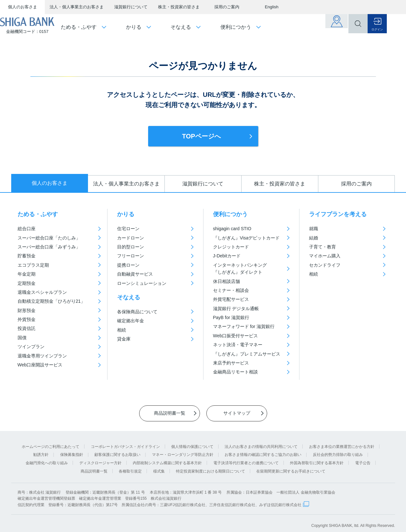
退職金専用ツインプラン (42, 356)
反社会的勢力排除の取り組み (338, 450)
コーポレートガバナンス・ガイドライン (125, 442)
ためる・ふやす (38, 214)
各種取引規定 (130, 466)
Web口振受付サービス (236, 336)
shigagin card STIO (232, 229)
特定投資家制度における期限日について (211, 466)
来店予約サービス (231, 363)
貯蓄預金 (27, 256)
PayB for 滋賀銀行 (231, 317)
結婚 (314, 238)
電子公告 (363, 458)
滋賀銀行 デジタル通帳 (236, 309)
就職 (314, 229)
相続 (122, 330)
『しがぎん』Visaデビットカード (247, 238)
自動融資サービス (135, 274)
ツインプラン (31, 347)
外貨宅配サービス (231, 299)
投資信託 (27, 328)
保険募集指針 (72, 450)
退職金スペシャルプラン (42, 292)
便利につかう (230, 214)
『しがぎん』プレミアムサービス (247, 354)
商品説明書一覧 (94, 466)
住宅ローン (128, 229)
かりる (126, 214)
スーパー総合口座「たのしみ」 (49, 238)
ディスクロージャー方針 (100, 458)
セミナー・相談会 (231, 290)
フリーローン (131, 256)
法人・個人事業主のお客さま (77, 7)
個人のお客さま (23, 7)
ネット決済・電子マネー (238, 345)
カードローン (131, 238)
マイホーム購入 (325, 256)
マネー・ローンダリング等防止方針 (183, 450)
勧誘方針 (41, 450)
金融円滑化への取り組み (47, 458)
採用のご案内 (227, 7)
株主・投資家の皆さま (179, 7)
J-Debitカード (227, 256)
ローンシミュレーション (142, 283)
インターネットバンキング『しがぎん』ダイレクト (240, 269)
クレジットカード (231, 247)
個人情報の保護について (192, 442)
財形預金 (27, 310)
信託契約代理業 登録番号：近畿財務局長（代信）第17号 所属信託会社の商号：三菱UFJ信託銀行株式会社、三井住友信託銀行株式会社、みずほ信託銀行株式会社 (159, 500)
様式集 (159, 466)
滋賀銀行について (131, 7)
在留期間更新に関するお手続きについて (291, 466)
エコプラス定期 (33, 265)
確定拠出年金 (131, 321)
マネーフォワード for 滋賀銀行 (244, 326)
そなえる (129, 297)
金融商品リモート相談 (235, 372)
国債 (22, 338)
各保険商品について (137, 312)
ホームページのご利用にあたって (51, 442)
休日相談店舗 (227, 281)
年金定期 (27, 274)
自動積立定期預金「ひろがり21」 (52, 301)
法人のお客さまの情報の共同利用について (261, 442)
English (272, 7)
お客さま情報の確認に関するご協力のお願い (263, 450)
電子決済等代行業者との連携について (246, 458)
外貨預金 (27, 319)
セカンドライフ (325, 265)
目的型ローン (131, 247)
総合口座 (27, 229)
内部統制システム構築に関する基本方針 (167, 458)
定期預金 (27, 283)
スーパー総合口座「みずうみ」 (49, 247)
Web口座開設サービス (40, 365)
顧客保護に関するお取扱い (117, 450)
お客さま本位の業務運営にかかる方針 (342, 442)
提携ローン (128, 265)
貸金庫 (124, 339)
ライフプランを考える (338, 214)
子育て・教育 (322, 247)
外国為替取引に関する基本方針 (317, 458)
